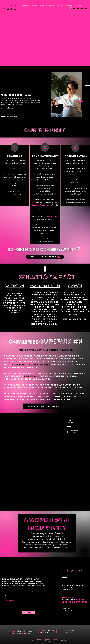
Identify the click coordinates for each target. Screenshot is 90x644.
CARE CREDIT (53, 216)
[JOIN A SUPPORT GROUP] (45, 257)
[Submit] (29, 613)
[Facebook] (4, 9)
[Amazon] (15, 9)
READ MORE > (12, 117)
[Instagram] (8, 9)
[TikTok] (11, 9)
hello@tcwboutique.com (25, 631)
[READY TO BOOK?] (73, 571)
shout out (68, 600)
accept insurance (45, 186)
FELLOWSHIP (32, 376)
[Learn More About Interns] (43, 406)
